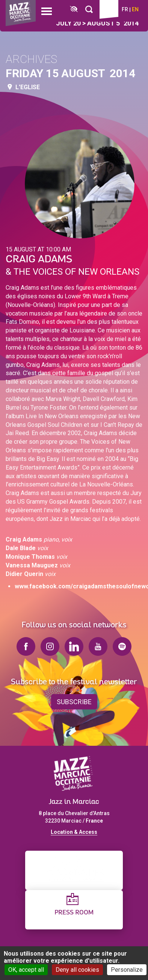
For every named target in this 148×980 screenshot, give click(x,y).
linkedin (74, 646)
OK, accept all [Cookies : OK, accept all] (26, 970)
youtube (98, 646)
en (135, 9)
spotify (122, 646)
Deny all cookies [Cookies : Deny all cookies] (77, 970)
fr (125, 9)
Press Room (74, 913)
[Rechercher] (89, 10)
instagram (50, 646)
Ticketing (109, 9)
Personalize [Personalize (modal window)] (127, 970)
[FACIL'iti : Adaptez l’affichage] (74, 10)
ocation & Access (76, 832)
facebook (26, 646)
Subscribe (74, 702)
